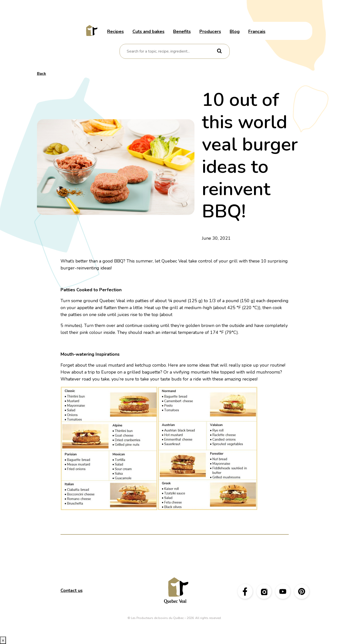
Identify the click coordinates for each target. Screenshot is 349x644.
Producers (210, 31)
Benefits (182, 31)
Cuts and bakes (148, 31)
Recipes (115, 31)
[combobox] (171, 51)
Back (42, 74)
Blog (235, 31)
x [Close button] (3, 640)
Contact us (72, 590)
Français (257, 31)
